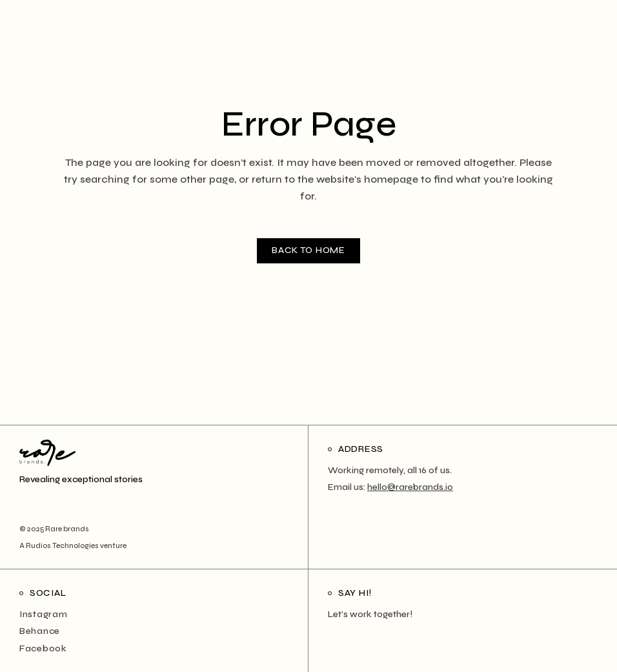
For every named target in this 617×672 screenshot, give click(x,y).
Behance (40, 631)
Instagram (43, 614)
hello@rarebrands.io (410, 487)
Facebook (43, 648)
